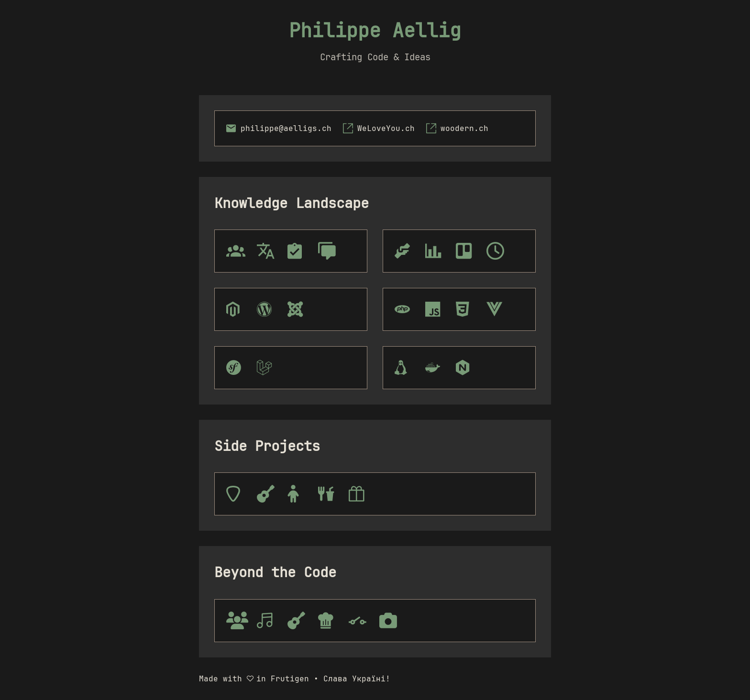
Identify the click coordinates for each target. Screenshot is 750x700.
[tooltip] (236, 494)
